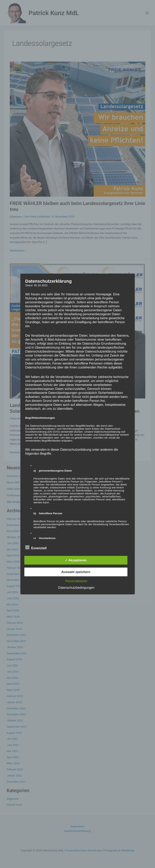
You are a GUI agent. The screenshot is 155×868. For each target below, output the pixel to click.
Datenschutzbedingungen (76, 588)
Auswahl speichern (76, 572)
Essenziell (36, 547)
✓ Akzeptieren (76, 560)
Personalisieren (76, 581)
